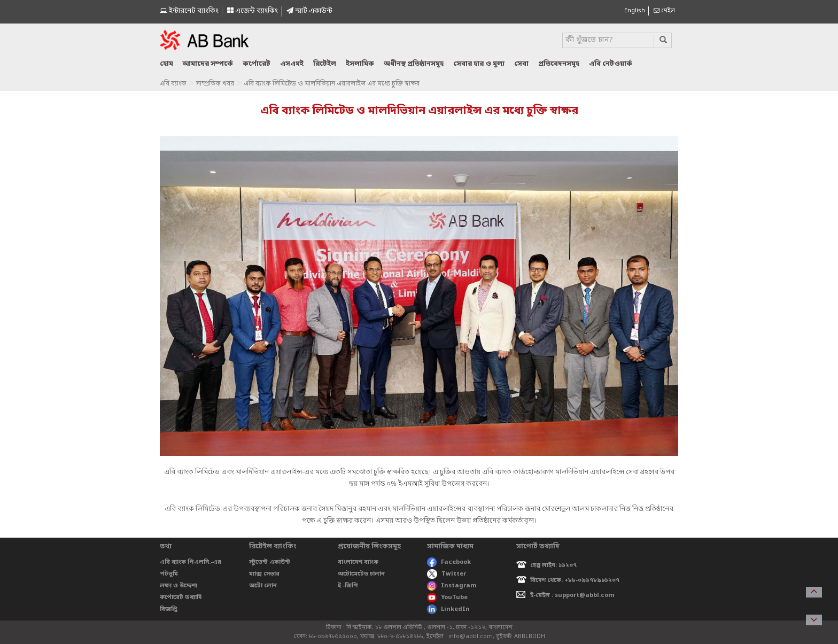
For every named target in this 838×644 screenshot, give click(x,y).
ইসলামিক (360, 64)
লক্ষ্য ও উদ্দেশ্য (179, 586)
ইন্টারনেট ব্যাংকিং (189, 11)
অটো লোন (263, 586)
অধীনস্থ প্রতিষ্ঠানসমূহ (414, 64)
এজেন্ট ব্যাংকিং (253, 11)
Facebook (449, 562)
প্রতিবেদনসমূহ (559, 64)
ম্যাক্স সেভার (264, 574)
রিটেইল (325, 64)
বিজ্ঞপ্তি (169, 609)
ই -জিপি (348, 586)
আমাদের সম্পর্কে (208, 64)
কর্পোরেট (257, 64)
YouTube (447, 598)
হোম (166, 64)
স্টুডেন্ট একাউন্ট (270, 562)
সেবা (521, 64)
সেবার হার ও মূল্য (479, 64)
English (635, 11)
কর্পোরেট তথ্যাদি (181, 598)
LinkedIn (448, 609)
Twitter (447, 574)
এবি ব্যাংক (173, 84)
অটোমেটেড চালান (361, 574)
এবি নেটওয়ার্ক (611, 64)
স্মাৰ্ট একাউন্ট (309, 11)
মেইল (664, 11)
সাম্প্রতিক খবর (215, 84)
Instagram (452, 586)
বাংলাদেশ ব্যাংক (358, 562)
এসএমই (292, 64)
